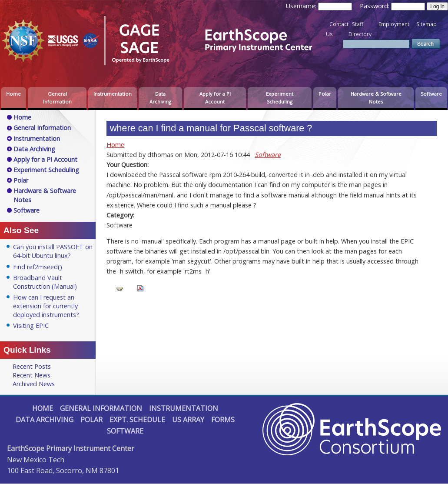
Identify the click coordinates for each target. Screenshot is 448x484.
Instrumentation (113, 94)
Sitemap (426, 24)
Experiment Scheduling (280, 98)
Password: (375, 6)
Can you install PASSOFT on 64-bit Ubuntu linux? (53, 251)
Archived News (34, 384)
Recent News (32, 375)
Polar (325, 94)
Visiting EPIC (31, 325)
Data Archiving (160, 98)
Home (13, 94)
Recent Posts (32, 366)
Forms (223, 420)
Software (431, 94)
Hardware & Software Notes (376, 98)
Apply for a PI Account (215, 98)
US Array (188, 420)
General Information (57, 98)
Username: (302, 6)
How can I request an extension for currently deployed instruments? (46, 306)
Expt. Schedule (137, 420)
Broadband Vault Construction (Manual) (45, 282)
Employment (394, 24)
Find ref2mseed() (38, 267)
